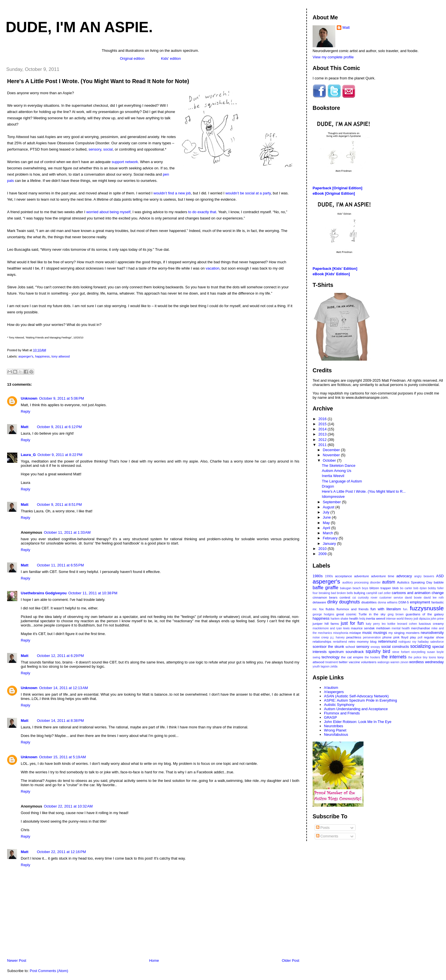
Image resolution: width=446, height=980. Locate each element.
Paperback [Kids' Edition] (335, 269)
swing (316, 657)
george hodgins (323, 614)
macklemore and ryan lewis (331, 628)
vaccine (354, 662)
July (327, 512)
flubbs (330, 609)
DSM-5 (404, 602)
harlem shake (339, 619)
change (438, 593)
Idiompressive (333, 497)
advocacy (404, 576)
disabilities (369, 602)
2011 (323, 445)
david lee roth (434, 598)
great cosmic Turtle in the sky (361, 614)
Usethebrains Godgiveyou (44, 593)
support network (125, 162)
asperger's (26, 356)
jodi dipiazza (422, 619)
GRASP (331, 717)
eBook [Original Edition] (334, 193)
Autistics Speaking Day (415, 582)
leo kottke (389, 624)
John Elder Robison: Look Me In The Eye (358, 722)
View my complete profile (333, 57)
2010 (323, 549)
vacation (212, 268)
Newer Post (17, 961)
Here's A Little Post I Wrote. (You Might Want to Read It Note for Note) (98, 81)
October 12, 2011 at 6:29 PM (60, 656)
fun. (405, 609)
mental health (401, 628)
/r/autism (331, 688)
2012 (323, 440)
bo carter (406, 588)
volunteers (369, 662)
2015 (323, 424)
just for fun (352, 623)
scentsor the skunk (328, 647)
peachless (354, 637)
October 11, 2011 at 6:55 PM (60, 565)
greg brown (396, 614)
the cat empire (352, 657)
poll (420, 637)
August (329, 507)
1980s (318, 576)
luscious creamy (431, 623)
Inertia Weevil (333, 476)
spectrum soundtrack (346, 652)
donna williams (388, 602)
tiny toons (430, 657)
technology (331, 657)
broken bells (345, 593)
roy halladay (420, 642)
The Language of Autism (342, 481)
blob (395, 588)
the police (415, 657)
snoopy (375, 647)
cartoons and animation (411, 593)
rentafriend (340, 642)
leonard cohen (407, 624)
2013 (323, 434)
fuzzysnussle (427, 608)
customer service (391, 598)
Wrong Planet (335, 730)
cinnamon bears (325, 597)
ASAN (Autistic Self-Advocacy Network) (356, 696)
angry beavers (424, 576)
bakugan (346, 588)
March (329, 533)
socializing (420, 646)
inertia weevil (376, 618)
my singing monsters (404, 633)
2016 (323, 419)
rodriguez (405, 642)
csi (354, 598)
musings (380, 633)
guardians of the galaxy (425, 614)
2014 (323, 429)
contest (345, 597)
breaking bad (327, 593)
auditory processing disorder (361, 583)
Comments (327, 836)
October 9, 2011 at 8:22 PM (60, 455)
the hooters (372, 657)
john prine (437, 619)
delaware (319, 602)
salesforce (437, 642)
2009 (323, 554)
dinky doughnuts (344, 602)
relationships (322, 641)
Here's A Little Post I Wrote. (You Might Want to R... (364, 491)
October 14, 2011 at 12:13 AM (64, 688)
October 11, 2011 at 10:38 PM (93, 593)
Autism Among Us (337, 471)
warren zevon (399, 662)
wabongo (383, 662)
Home (154, 961)
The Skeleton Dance (339, 466)
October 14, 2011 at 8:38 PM (60, 721)
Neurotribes (334, 726)
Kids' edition (171, 58)
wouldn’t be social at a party (248, 193)
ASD (440, 576)
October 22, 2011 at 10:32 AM (68, 806)
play (413, 637)
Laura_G (28, 455)
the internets (394, 657)
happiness (42, 356)
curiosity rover (368, 598)
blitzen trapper (380, 588)
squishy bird (378, 651)
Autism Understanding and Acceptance (356, 709)
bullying (360, 593)
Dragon (328, 486)
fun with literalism (386, 609)
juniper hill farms (326, 623)
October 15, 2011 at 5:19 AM (63, 757)
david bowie (413, 598)
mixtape (355, 633)
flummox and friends (353, 609)
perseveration (372, 637)
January (330, 544)
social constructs (395, 647)
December (332, 450)
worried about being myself (108, 212)
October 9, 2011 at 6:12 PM (59, 427)
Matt (25, 427)
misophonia (341, 633)
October (330, 460)
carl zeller (384, 593)
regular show (434, 637)
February (331, 538)
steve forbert (401, 652)
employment (420, 602)
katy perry (373, 624)
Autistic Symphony (339, 705)
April (327, 528)
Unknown (29, 398)
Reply (25, 411)
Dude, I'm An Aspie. (79, 27)
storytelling (418, 652)
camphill (371, 593)
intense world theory (399, 619)
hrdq (362, 619)
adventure (362, 576)
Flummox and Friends (342, 713)
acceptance (344, 576)
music (367, 633)
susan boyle (435, 652)
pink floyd (401, 637)
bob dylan (420, 588)
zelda (334, 666)
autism (389, 582)
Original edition (132, 58)
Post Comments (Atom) (49, 971)
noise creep (321, 637)
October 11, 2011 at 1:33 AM (67, 532)
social (108, 149)
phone (387, 637)
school (350, 647)
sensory (95, 149)
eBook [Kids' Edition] (331, 274)
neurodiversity (432, 633)
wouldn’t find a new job (172, 193)
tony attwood (61, 356)
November (332, 455)
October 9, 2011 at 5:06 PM (62, 398)
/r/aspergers (334, 692)
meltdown (383, 628)
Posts (323, 828)
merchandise (421, 628)
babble (439, 582)
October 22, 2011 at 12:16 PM (61, 852)
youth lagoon (321, 666)
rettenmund (387, 641)
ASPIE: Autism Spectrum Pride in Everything (361, 700)
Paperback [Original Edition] (337, 188)
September (332, 502)
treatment (332, 662)
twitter (343, 662)
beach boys (361, 588)
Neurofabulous (336, 735)
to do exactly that (202, 212)
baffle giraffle (325, 588)
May (327, 523)
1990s (329, 576)
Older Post (291, 961)
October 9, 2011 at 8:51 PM (59, 505)
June (327, 517)
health (354, 618)
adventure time (383, 576)
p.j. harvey (337, 637)
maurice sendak (363, 628)
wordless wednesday (427, 662)
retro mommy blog (363, 641)
